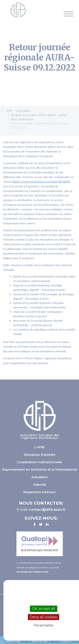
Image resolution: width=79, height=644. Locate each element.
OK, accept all (44, 609)
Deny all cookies (44, 617)
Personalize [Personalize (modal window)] (44, 625)
